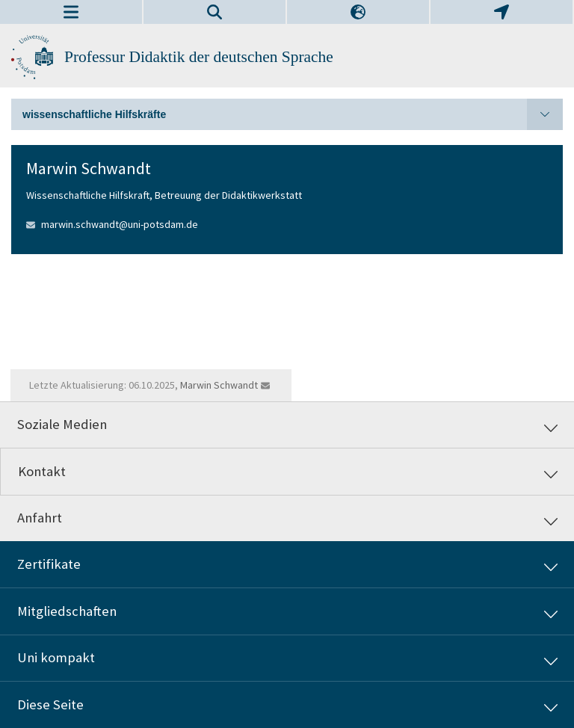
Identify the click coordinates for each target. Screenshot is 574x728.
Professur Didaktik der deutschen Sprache (199, 57)
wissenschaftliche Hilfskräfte (293, 114)
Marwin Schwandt (219, 385)
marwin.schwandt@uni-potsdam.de (120, 224)
